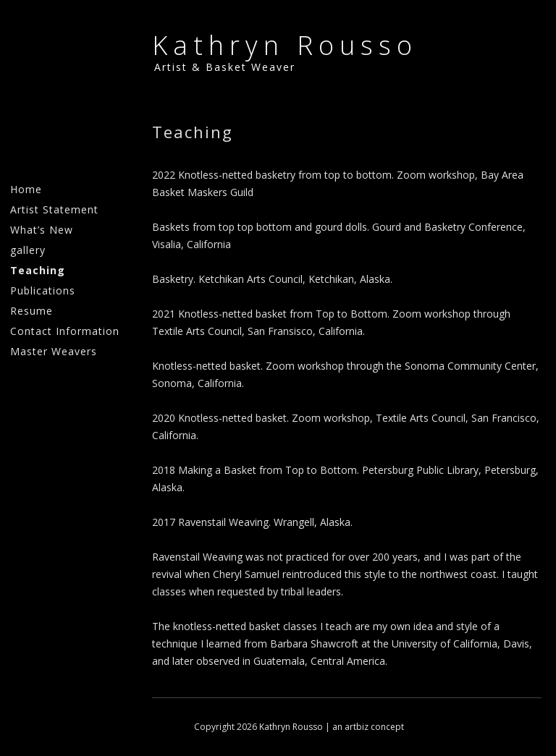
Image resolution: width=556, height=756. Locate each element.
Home (26, 189)
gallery (28, 250)
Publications (43, 290)
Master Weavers (54, 351)
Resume (31, 311)
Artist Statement (54, 209)
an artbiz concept (368, 727)
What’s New (42, 230)
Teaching (38, 270)
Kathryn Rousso (285, 45)
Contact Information (65, 331)
